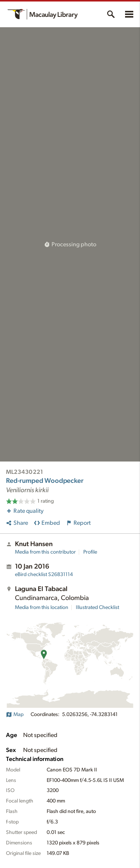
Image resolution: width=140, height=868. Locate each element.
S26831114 (44, 575)
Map (15, 715)
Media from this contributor (45, 552)
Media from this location (42, 607)
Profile (90, 552)
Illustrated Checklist (97, 607)
